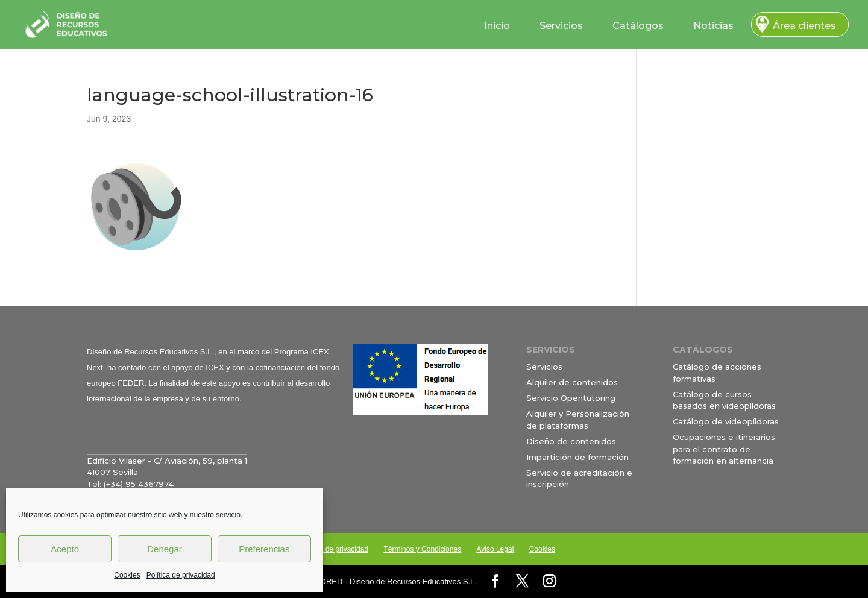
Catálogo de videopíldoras (726, 421)
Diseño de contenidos (571, 441)
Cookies (127, 575)
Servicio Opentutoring (571, 398)
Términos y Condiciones (422, 549)
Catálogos (638, 26)
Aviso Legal (495, 549)
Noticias (713, 26)
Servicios (561, 26)
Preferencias (264, 549)
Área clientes (804, 26)
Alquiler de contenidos (572, 382)
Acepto (65, 549)
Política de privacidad (181, 575)
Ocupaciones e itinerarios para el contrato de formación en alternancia (724, 449)
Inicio (497, 26)
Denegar (165, 549)
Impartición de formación (577, 457)
